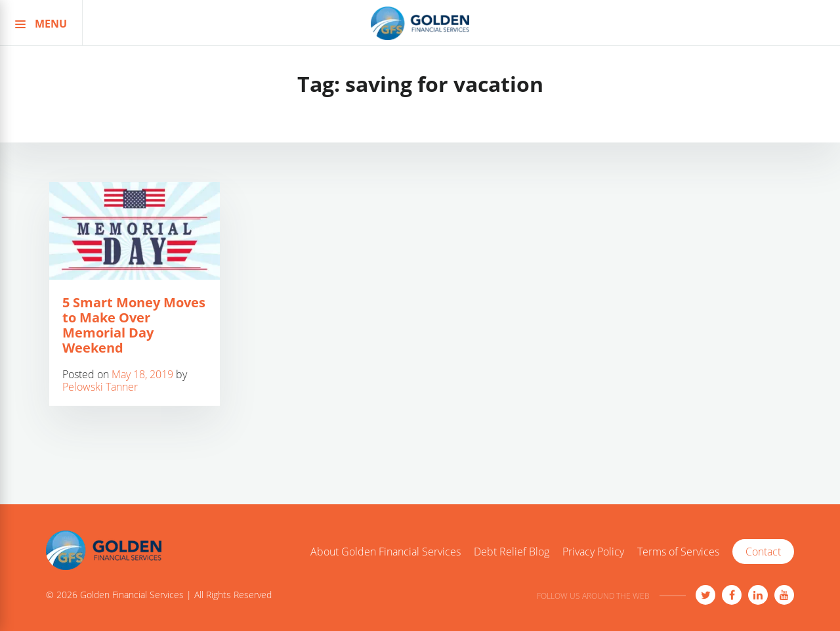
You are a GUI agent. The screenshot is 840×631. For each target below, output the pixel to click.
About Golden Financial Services (386, 552)
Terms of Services (678, 552)
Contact (763, 552)
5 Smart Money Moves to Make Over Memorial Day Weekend (134, 325)
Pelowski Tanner (100, 387)
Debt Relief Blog (512, 552)
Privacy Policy (593, 552)
